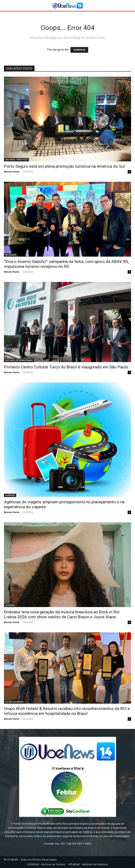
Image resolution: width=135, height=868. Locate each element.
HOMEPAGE (79, 50)
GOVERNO (10, 605)
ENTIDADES (11, 255)
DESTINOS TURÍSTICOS (16, 160)
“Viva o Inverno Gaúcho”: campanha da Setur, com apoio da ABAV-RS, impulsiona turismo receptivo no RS (67, 264)
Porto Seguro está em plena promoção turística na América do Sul (64, 166)
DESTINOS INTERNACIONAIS (19, 360)
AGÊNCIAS (10, 495)
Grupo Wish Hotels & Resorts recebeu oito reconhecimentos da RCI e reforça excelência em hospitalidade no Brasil (67, 711)
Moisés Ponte (12, 172)
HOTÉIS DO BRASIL (14, 702)
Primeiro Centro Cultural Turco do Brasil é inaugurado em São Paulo (66, 367)
